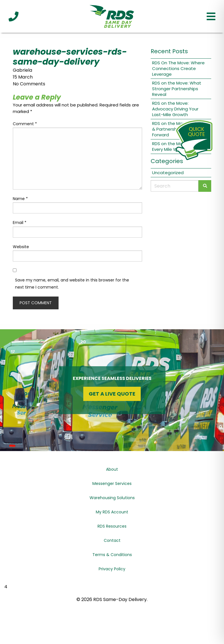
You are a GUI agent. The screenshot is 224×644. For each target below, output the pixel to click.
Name (20, 199)
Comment (25, 124)
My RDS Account (112, 512)
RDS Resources (112, 526)
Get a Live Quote (112, 394)
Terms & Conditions (112, 555)
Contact (112, 540)
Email (20, 223)
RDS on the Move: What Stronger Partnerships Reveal (177, 89)
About (112, 469)
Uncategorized (168, 173)
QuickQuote (196, 132)
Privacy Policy (112, 569)
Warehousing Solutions (112, 498)
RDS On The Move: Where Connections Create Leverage (178, 68)
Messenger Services (112, 483)
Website (21, 247)
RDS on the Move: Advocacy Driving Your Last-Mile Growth (175, 109)
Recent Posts (169, 51)
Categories (167, 161)
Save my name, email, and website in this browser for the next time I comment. (72, 284)
